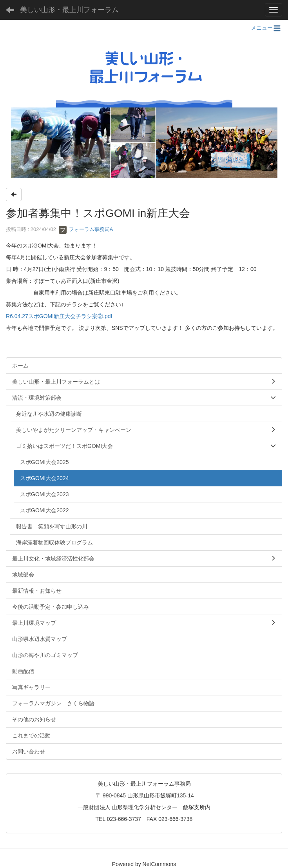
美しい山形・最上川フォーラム (69, 10)
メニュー (266, 28)
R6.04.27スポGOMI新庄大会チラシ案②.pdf (59, 316)
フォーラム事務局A (86, 229)
